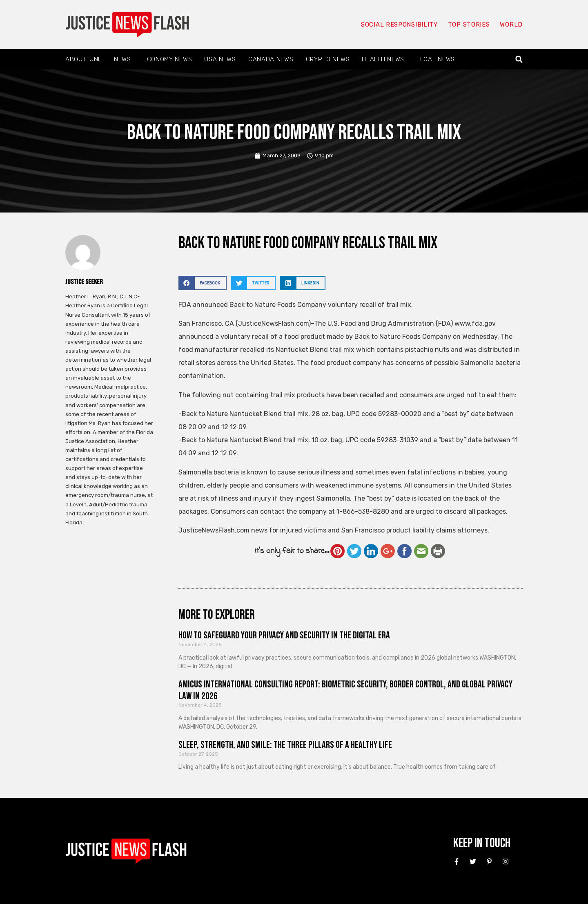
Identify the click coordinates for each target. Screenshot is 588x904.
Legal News (436, 59)
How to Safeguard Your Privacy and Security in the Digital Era (284, 635)
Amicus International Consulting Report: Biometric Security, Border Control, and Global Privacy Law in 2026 (345, 690)
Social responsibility (399, 25)
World (511, 25)
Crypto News (328, 59)
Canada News (271, 59)
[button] (519, 59)
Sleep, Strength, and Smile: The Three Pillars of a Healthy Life (285, 745)
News (122, 59)
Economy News (168, 59)
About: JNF (84, 59)
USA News (220, 59)
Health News (383, 59)
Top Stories (469, 25)
